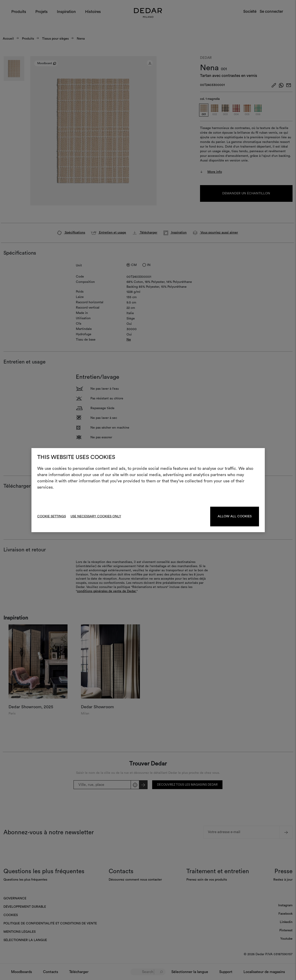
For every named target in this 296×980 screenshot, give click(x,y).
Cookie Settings (52, 516)
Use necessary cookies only (96, 516)
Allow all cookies (235, 516)
